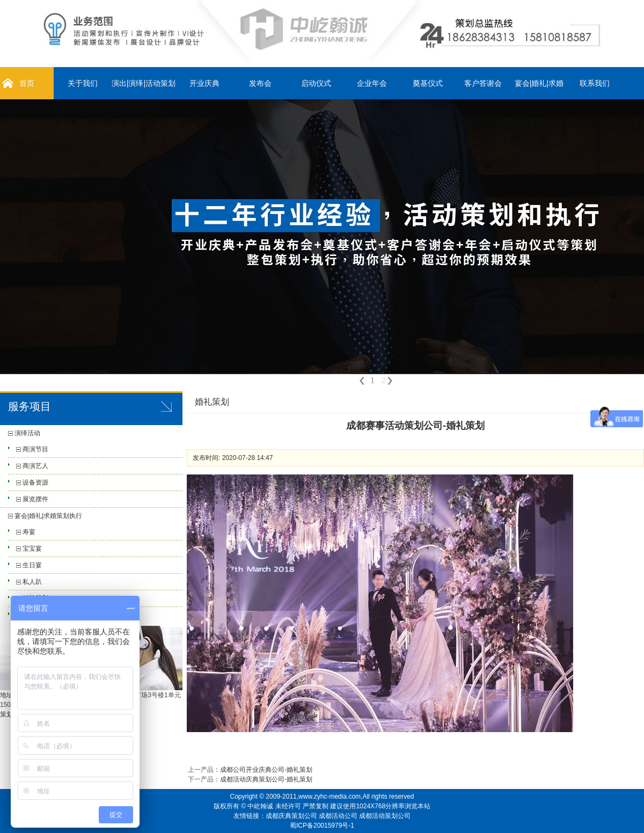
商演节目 (35, 449)
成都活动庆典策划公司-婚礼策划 (266, 779)
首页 (27, 83)
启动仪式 (316, 83)
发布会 (260, 83)
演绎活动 (27, 433)
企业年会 (372, 83)
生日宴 (32, 565)
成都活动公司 (338, 816)
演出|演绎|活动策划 (144, 83)
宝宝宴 (32, 549)
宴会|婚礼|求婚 (539, 83)
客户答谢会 (483, 83)
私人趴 (32, 582)
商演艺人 (35, 466)
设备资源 (35, 483)
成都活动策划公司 (385, 816)
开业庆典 (204, 83)
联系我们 (595, 83)
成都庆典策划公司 (291, 816)
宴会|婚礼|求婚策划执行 (48, 516)
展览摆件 (35, 499)
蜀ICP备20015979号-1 (322, 825)
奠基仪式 (428, 83)
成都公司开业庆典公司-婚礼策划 (266, 770)
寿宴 (29, 532)
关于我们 (83, 83)
